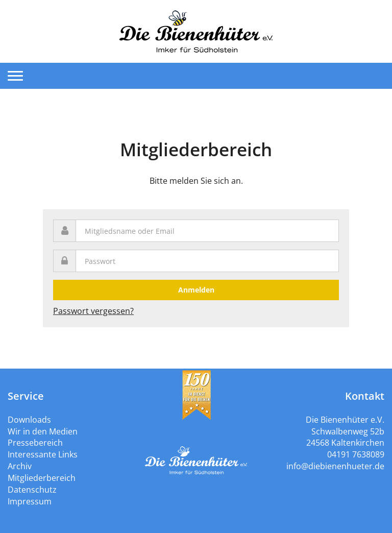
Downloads (29, 420)
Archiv (20, 466)
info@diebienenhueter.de (335, 466)
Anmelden (196, 290)
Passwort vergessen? (93, 311)
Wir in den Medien (43, 431)
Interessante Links (43, 454)
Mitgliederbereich (42, 478)
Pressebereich (35, 443)
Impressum (30, 501)
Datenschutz (32, 490)
